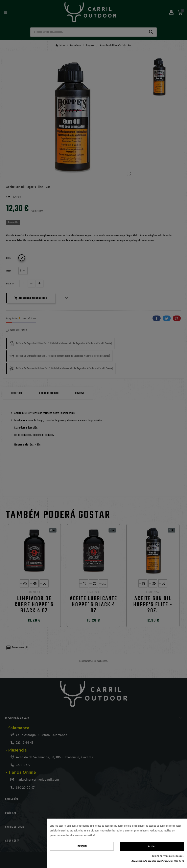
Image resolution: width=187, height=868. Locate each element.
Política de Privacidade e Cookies (168, 856)
